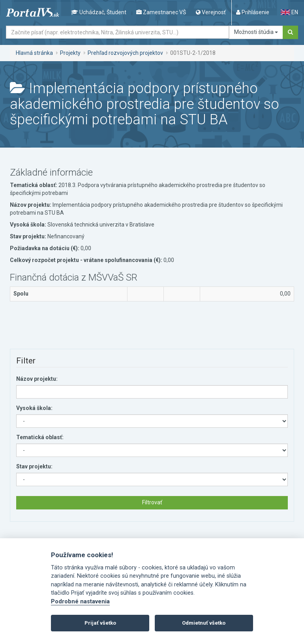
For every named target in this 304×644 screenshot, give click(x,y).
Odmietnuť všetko (204, 623)
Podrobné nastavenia (80, 602)
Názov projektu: (37, 379)
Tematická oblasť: (40, 437)
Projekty (70, 53)
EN (289, 12)
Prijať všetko (100, 623)
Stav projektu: (34, 466)
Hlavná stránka (34, 53)
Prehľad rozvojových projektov (125, 53)
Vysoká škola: (34, 408)
